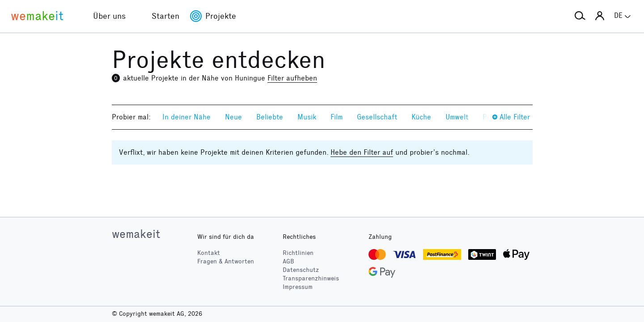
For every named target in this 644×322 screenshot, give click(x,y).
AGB (288, 261)
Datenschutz (301, 270)
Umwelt (457, 117)
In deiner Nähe (186, 117)
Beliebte (270, 117)
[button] (580, 16)
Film (337, 117)
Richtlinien (298, 253)
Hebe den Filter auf (362, 152)
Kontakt (209, 253)
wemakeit (136, 234)
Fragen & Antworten (226, 261)
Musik (307, 117)
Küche (421, 117)
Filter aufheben (292, 78)
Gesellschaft (377, 117)
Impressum (298, 287)
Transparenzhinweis (311, 278)
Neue (233, 117)
